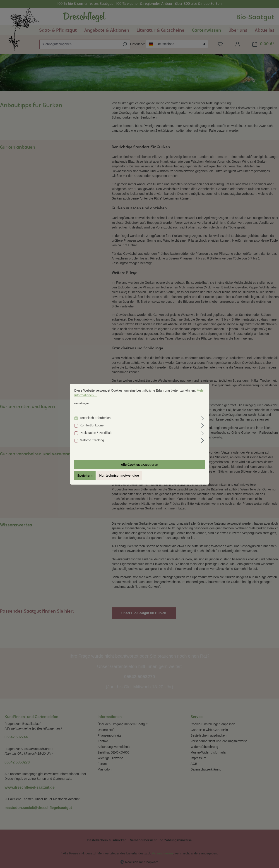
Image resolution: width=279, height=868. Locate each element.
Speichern (85, 476)
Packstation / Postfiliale (96, 433)
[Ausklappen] (203, 417)
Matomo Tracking (92, 440)
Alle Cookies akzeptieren (140, 465)
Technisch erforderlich (95, 418)
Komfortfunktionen (93, 425)
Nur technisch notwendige (119, 476)
